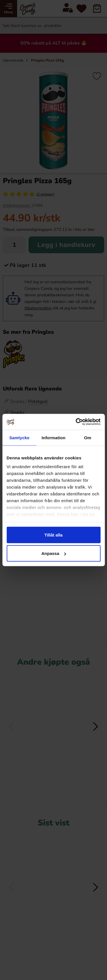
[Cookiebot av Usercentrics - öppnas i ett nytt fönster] (76, 422)
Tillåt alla (54, 535)
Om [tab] (88, 437)
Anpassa (54, 553)
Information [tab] (54, 437)
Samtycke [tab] (19, 437)
